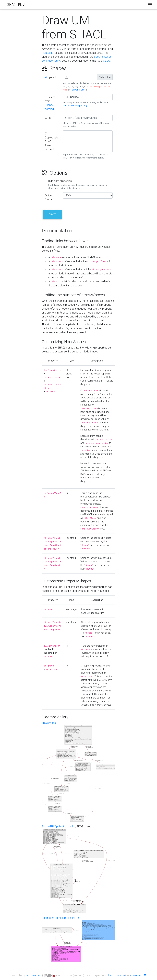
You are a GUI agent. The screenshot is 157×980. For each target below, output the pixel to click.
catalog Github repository (75, 106)
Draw (52, 214)
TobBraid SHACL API (115, 975)
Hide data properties (60, 181)
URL (49, 118)
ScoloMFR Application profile (59, 826)
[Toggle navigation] (150, 5)
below (107, 61)
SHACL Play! (14, 5)
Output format (49, 197)
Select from (50, 103)
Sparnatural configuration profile (60, 918)
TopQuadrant (136, 975)
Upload (50, 77)
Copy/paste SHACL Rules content (52, 142)
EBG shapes (49, 723)
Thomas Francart (33, 975)
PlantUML (47, 53)
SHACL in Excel (79, 90)
